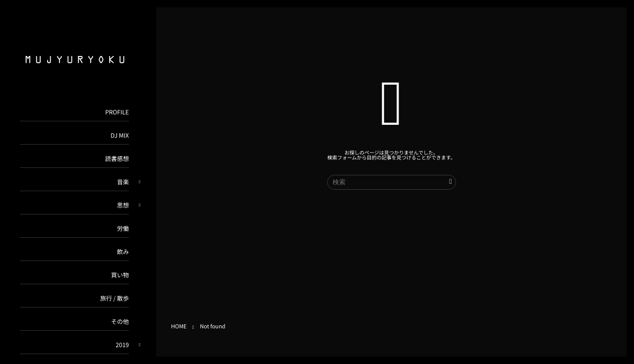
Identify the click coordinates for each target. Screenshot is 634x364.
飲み (123, 252)
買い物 (120, 275)
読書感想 (117, 159)
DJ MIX (120, 135)
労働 (123, 229)
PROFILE (117, 112)
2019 (122, 345)
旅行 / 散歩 (115, 298)
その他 (120, 322)
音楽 (123, 182)
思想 (123, 205)
